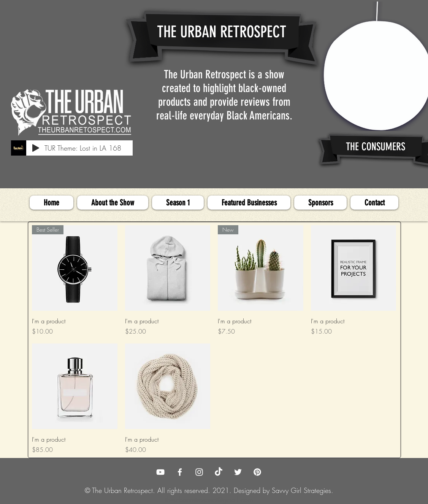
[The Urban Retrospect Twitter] (238, 472)
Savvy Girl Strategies (301, 490)
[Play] (36, 148)
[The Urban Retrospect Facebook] (180, 472)
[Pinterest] (257, 472)
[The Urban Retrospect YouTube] (160, 472)
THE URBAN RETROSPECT (222, 32)
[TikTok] (219, 472)
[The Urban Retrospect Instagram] (199, 472)
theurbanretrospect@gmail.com (209, 499)
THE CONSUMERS (376, 147)
